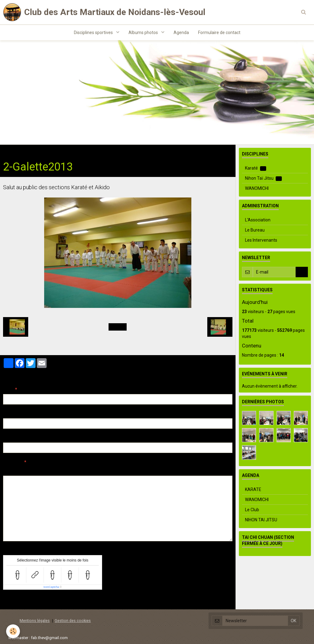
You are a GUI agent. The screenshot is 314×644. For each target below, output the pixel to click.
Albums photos (144, 33)
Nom (8, 389)
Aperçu (112, 470)
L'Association (258, 220)
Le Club (252, 510)
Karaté (256, 168)
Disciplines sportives (94, 33)
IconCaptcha (51, 587)
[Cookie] (13, 631)
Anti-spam (14, 550)
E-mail (10, 414)
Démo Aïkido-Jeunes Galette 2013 (115, 151)
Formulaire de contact (219, 33)
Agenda (181, 33)
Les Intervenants (261, 240)
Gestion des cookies (73, 621)
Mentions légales (35, 621)
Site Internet (15, 438)
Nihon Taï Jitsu (263, 178)
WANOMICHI (257, 188)
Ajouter (16, 601)
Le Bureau (255, 230)
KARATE (253, 489)
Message (13, 462)
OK (302, 272)
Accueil (10, 151)
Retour (118, 327)
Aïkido (68, 151)
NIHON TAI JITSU (261, 520)
